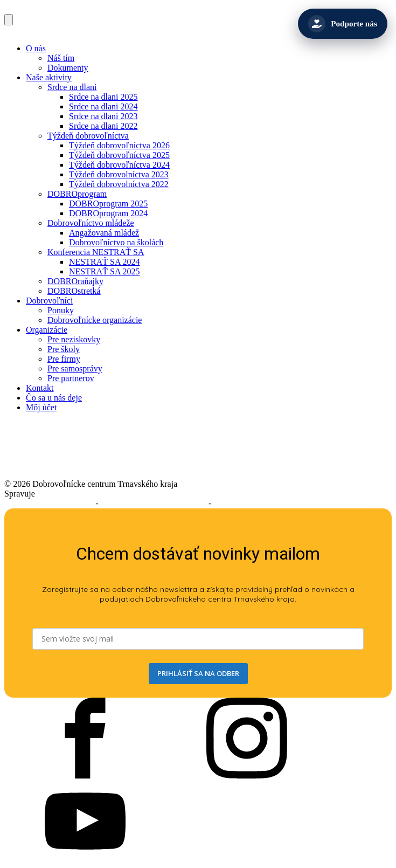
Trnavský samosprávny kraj (85, 494)
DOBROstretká (74, 291)
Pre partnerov (71, 378)
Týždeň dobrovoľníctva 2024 (119, 165)
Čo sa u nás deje (54, 398)
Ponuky (61, 310)
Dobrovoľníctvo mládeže (91, 223)
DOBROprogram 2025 (108, 204)
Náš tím (61, 58)
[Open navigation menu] (9, 20)
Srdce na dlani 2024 (103, 106)
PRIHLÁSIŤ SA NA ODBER (198, 673)
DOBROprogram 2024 (108, 213)
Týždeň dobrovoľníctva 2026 (119, 145)
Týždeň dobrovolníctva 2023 (119, 174)
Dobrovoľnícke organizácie (95, 320)
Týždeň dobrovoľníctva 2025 (119, 155)
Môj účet (41, 407)
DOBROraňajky (75, 281)
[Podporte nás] (343, 24)
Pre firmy (64, 359)
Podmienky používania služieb (154, 503)
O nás (36, 48)
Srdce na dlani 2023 (103, 116)
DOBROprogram (77, 194)
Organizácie (47, 330)
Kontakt (40, 388)
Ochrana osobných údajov (258, 503)
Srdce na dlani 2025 (103, 97)
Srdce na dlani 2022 (103, 126)
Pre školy (64, 349)
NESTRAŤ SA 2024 (105, 262)
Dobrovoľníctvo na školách (116, 242)
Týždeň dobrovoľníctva (88, 136)
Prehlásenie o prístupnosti (49, 503)
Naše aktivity (49, 77)
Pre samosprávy (75, 368)
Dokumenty (68, 68)
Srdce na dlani (72, 87)
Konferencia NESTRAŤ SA (96, 252)
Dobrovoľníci (49, 301)
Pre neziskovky (74, 339)
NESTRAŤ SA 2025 (105, 271)
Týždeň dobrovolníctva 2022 (119, 184)
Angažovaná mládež (104, 233)
